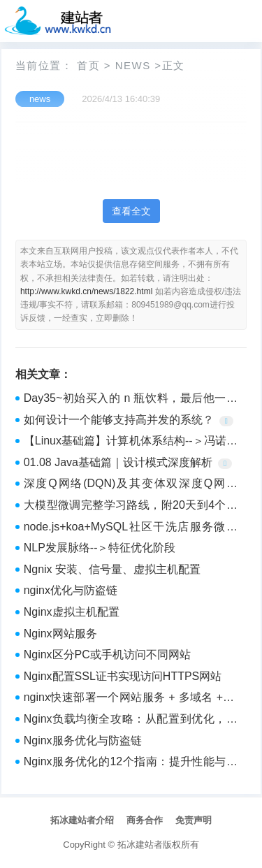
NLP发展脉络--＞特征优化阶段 (100, 548)
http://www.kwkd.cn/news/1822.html (86, 291)
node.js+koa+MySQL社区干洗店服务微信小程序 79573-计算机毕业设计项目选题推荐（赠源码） (131, 528)
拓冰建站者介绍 (82, 820)
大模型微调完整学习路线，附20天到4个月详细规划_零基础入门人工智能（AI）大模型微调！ (131, 507)
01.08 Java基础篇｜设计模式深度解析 (118, 462)
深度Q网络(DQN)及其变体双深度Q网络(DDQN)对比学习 (131, 485)
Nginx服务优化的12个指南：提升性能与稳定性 (131, 763)
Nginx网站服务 (60, 634)
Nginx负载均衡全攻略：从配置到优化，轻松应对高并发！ (131, 721)
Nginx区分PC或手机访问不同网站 (107, 654)
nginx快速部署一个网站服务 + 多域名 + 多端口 (131, 699)
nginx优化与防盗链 (71, 590)
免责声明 (194, 820)
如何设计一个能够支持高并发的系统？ (119, 420)
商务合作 (145, 820)
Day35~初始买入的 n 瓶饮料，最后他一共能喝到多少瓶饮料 (131, 400)
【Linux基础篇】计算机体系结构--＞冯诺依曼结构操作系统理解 (131, 442)
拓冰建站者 (140, 845)
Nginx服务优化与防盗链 (83, 740)
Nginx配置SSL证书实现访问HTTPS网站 (123, 676)
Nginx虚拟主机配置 (72, 612)
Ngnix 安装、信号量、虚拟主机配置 (112, 569)
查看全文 (131, 211)
